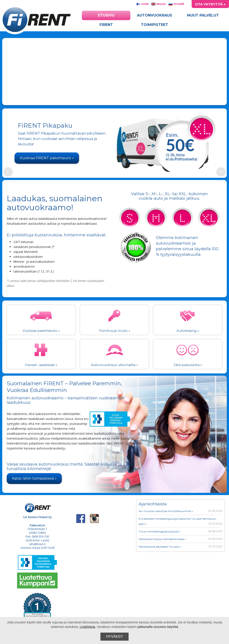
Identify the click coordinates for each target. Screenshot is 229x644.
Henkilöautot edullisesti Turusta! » (160, 547)
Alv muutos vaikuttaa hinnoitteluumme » (166, 511)
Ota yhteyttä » (210, 4)
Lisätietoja (87, 627)
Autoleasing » (188, 331)
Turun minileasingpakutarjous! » (160, 531)
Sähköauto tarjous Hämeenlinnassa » (162, 539)
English (158, 4)
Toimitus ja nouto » (114, 331)
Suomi (142, 4)
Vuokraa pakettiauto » (41, 331)
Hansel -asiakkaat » (41, 365)
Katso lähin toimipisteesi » (34, 478)
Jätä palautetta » (188, 365)
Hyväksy (114, 637)
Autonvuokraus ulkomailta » (114, 365)
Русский (176, 4)
